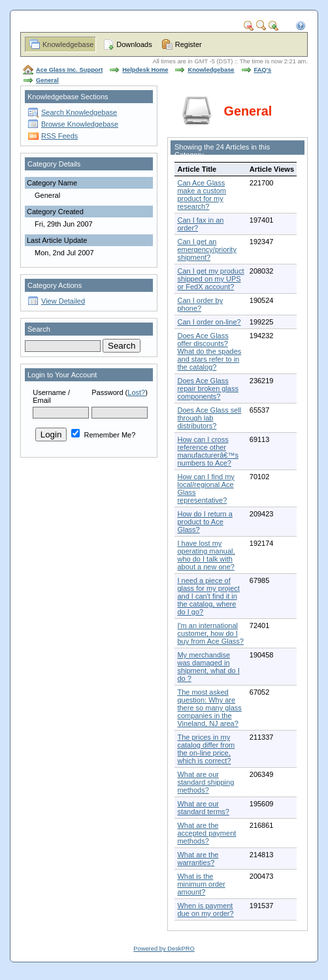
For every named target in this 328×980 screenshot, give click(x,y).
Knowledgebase (68, 44)
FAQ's (263, 70)
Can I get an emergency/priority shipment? (206, 249)
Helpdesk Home (145, 70)
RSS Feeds (59, 136)
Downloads (134, 44)
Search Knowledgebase (79, 112)
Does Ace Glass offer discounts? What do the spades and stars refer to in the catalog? (209, 351)
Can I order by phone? (200, 304)
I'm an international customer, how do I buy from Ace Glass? (210, 633)
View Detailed (63, 301)
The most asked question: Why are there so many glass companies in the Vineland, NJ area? (209, 708)
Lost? (136, 392)
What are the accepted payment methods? (206, 833)
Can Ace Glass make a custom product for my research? (202, 195)
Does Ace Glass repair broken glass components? (208, 388)
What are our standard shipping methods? (205, 782)
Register (189, 44)
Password (107, 392)
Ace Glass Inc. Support (69, 70)
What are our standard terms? (203, 808)
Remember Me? (103, 435)
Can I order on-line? (209, 322)
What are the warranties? (198, 859)
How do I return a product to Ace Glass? (205, 522)
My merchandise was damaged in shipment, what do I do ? (208, 667)
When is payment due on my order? (205, 909)
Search (39, 329)
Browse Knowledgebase (80, 124)
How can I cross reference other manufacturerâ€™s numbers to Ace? (208, 451)
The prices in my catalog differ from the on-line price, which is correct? (206, 749)
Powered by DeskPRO (164, 949)
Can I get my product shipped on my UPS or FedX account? (210, 279)
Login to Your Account (62, 375)
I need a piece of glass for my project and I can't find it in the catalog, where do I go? (208, 596)
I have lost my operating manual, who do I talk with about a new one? (206, 555)
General (47, 80)
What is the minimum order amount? (201, 884)
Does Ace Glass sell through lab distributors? (209, 418)
